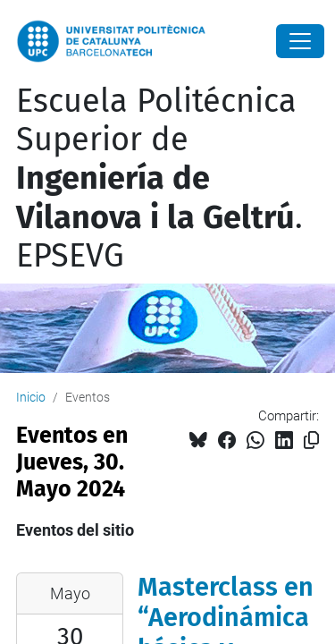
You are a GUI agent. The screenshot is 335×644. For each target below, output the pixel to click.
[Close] (300, 41)
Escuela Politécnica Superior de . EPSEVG (159, 178)
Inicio (31, 397)
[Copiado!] (311, 441)
